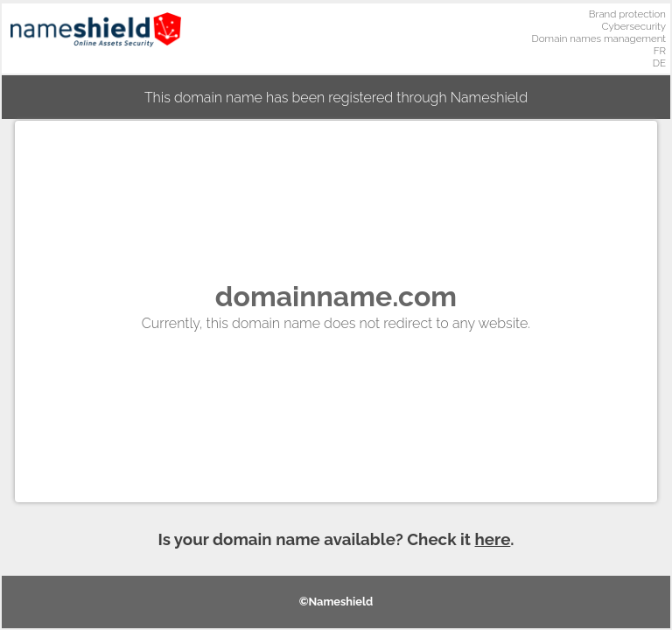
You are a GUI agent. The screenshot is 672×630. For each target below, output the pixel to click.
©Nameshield (336, 602)
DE (659, 63)
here (493, 539)
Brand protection (627, 14)
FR (660, 51)
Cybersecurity (633, 26)
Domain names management (599, 38)
